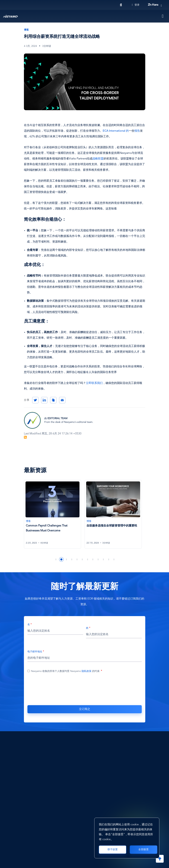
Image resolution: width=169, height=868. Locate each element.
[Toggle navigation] (163, 16)
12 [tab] (114, 559)
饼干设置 (113, 850)
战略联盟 (98, 159)
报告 (137, 131)
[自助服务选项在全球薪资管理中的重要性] (113, 514)
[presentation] (85, 688)
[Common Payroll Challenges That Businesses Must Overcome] (52, 514)
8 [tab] (93, 559)
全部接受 (144, 850)
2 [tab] (61, 559)
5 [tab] (77, 559)
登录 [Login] (136, 5)
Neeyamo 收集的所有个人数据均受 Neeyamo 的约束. (66, 671)
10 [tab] (104, 559)
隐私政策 (87, 671)
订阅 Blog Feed (25, 437)
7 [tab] (88, 559)
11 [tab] (109, 559)
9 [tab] (98, 559)
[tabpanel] (54, 516)
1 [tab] (56, 559)
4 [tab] (72, 559)
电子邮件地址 (35, 652)
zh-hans (153, 5)
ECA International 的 (116, 131)
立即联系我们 (94, 383)
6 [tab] (82, 559)
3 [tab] (67, 559)
